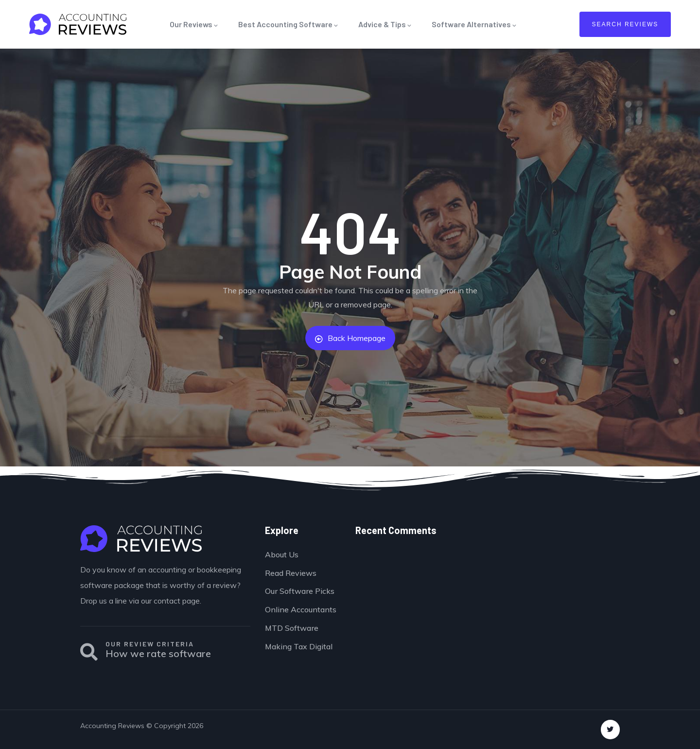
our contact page (170, 601)
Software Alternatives (474, 24)
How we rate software (158, 653)
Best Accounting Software (289, 24)
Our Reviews (194, 24)
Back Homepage (350, 338)
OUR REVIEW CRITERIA (150, 644)
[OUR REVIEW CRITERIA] (89, 652)
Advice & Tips (385, 24)
